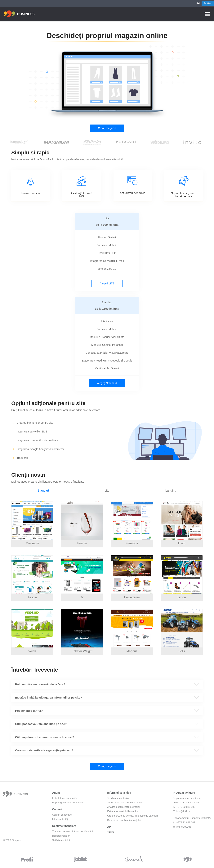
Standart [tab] (43, 491)
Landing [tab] (171, 491)
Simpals (16, 840)
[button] (107, 684)
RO (198, 3)
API (109, 827)
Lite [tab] (107, 491)
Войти (208, 3)
